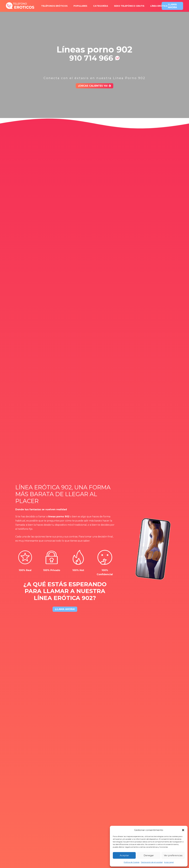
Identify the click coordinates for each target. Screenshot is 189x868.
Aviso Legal (169, 862)
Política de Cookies (132, 862)
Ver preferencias (173, 855)
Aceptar (124, 855)
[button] (183, 830)
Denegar (149, 855)
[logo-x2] (20, 6)
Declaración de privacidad (152, 862)
